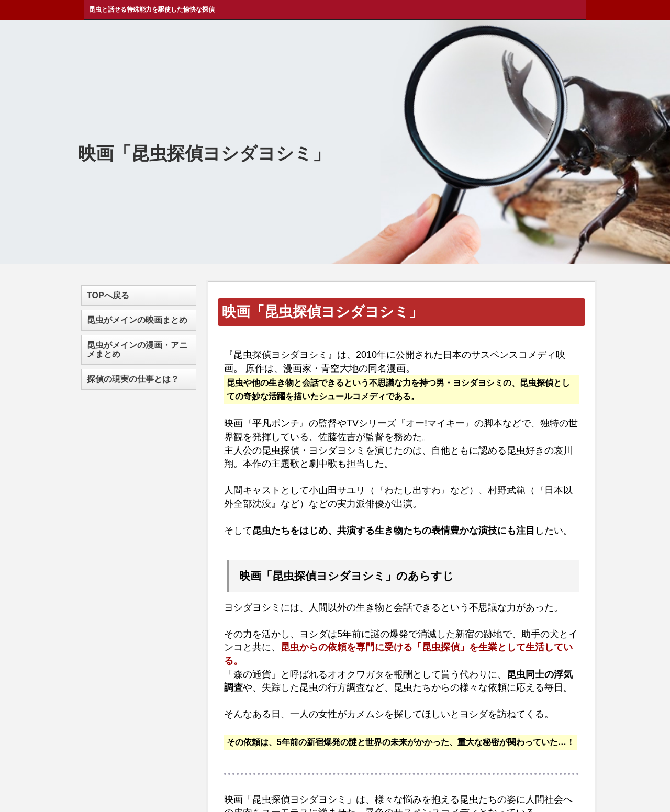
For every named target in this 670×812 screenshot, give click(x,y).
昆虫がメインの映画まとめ (137, 320)
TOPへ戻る (108, 295)
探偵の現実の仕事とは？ (133, 379)
